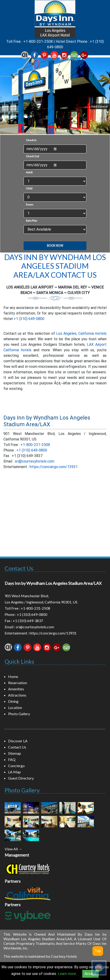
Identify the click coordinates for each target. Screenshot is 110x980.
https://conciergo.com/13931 (54, 467)
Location (15, 707)
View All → (13, 849)
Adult (29, 172)
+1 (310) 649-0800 (29, 319)
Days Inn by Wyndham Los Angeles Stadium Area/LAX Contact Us (55, 266)
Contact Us (19, 568)
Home (13, 676)
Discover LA (18, 741)
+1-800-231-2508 (38, 41)
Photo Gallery (19, 714)
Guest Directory (21, 778)
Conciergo (16, 766)
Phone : (11, 614)
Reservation (18, 683)
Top (98, 951)
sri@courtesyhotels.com (35, 461)
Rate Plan (32, 221)
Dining (13, 701)
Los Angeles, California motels (81, 333)
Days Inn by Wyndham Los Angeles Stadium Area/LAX (47, 421)
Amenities (16, 689)
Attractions (17, 695)
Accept (90, 974)
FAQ (12, 759)
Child (29, 188)
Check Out (32, 156)
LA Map (14, 772)
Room (30, 204)
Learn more (67, 974)
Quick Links (19, 661)
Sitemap (15, 753)
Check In (31, 140)
